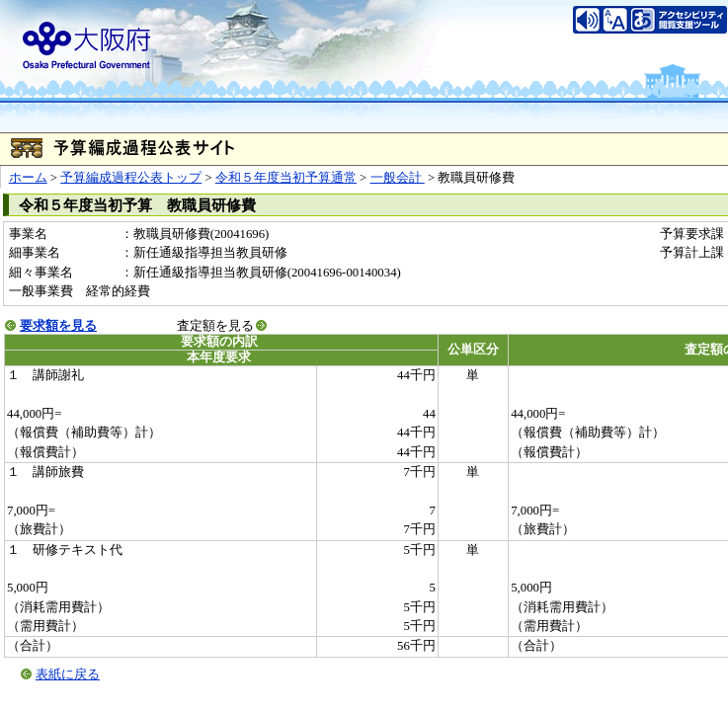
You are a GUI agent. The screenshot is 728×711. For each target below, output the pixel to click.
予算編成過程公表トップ (131, 178)
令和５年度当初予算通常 (286, 178)
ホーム (28, 178)
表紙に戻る (68, 674)
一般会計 (398, 178)
